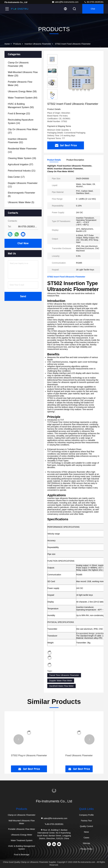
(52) (18, 141)
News (86, 832)
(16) (22, 158)
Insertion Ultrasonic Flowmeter (38, 44)
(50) (21, 106)
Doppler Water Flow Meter (61, 681)
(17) (16, 177)
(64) (23, 98)
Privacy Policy (86, 849)
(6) (22, 194)
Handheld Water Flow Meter (61, 686)
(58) (22, 91)
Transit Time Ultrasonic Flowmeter (64, 675)
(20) (23, 74)
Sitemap (86, 843)
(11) (23, 185)
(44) (20, 84)
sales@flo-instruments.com (65, 2)
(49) (18, 64)
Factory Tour (86, 821)
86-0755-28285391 (94, 2)
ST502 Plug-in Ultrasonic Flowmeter (29, 755)
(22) (19, 114)
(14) (21, 121)
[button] (52, 98)
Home (7, 44)
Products (17, 44)
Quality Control (86, 826)
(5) (21, 202)
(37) (23, 131)
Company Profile (86, 815)
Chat (93, 9)
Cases (86, 838)
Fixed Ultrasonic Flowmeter (79, 755)
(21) (22, 171)
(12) (22, 150)
